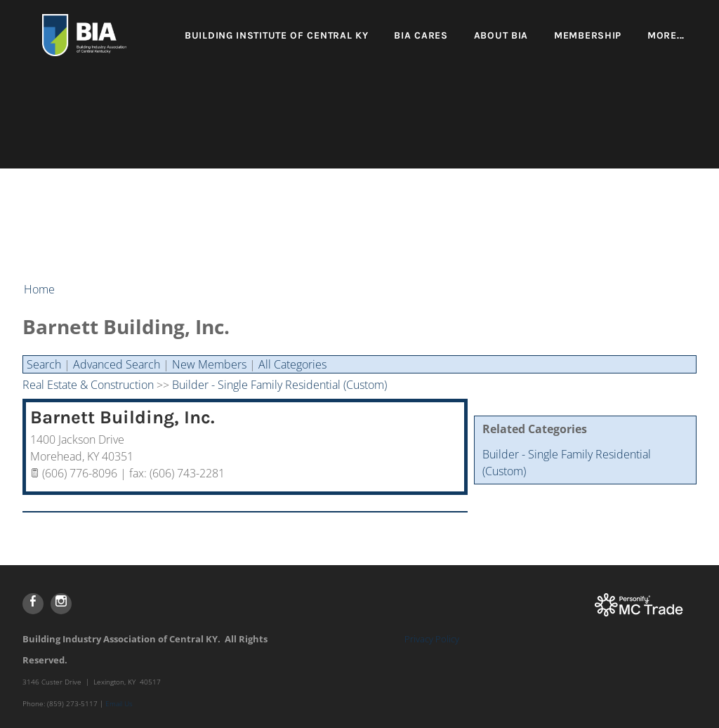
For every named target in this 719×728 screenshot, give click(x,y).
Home (39, 289)
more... (666, 35)
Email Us (119, 703)
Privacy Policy (432, 639)
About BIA (501, 35)
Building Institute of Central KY (276, 35)
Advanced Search (117, 364)
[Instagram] (61, 604)
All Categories (292, 364)
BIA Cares (421, 35)
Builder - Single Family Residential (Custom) (279, 385)
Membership (588, 35)
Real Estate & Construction (88, 385)
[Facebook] (33, 604)
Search (44, 364)
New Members (209, 364)
